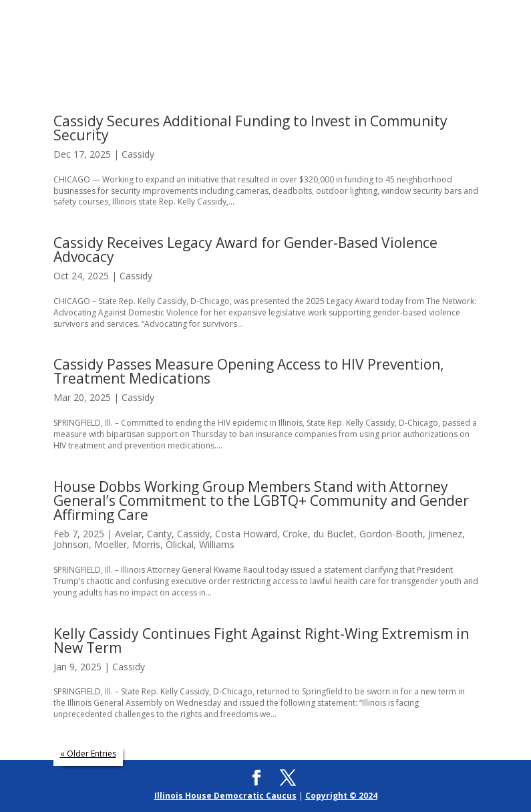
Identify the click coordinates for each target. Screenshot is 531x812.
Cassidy (138, 154)
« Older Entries (88, 754)
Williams (217, 544)
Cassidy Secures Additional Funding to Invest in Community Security (250, 128)
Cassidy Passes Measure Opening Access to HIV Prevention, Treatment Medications (248, 371)
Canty (159, 534)
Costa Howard (246, 534)
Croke (295, 534)
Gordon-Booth (391, 534)
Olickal (180, 544)
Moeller (111, 544)
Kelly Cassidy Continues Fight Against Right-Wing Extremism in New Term (261, 641)
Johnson (71, 544)
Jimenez (445, 534)
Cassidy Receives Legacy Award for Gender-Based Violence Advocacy (245, 250)
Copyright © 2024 (341, 796)
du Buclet (334, 534)
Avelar (128, 534)
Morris (146, 544)
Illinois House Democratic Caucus (225, 796)
